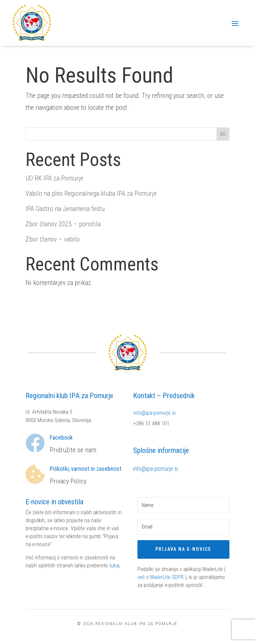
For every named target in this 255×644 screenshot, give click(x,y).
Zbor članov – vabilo (53, 239)
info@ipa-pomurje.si (155, 413)
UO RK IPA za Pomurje (54, 178)
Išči (223, 134)
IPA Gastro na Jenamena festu (65, 209)
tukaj (114, 566)
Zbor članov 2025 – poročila (63, 224)
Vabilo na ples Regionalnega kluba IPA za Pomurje (91, 193)
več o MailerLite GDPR (161, 577)
